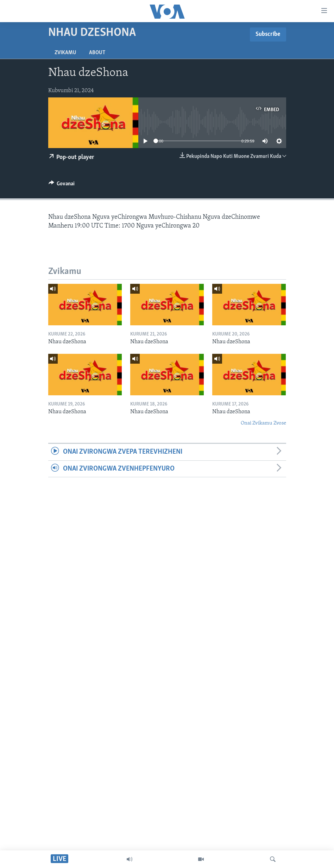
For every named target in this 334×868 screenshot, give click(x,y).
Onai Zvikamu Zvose (263, 423)
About (97, 53)
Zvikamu (65, 53)
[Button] (62, 185)
